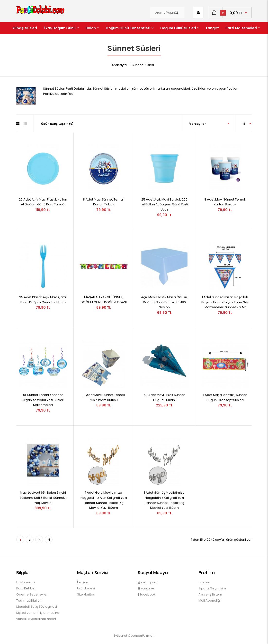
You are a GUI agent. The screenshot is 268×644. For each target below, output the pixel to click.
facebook (147, 594)
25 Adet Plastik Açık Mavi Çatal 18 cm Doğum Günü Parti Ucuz (43, 300)
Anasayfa (119, 65)
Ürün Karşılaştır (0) (57, 124)
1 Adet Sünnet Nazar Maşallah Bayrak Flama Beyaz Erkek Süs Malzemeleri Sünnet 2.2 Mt (225, 302)
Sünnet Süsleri (143, 65)
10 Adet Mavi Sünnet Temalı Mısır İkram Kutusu (104, 397)
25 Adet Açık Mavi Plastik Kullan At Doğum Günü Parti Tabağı (43, 202)
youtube (146, 588)
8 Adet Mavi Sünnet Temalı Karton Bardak (225, 202)
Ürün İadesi (86, 588)
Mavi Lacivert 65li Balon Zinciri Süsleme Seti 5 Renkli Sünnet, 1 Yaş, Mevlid (43, 498)
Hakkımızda (26, 582)
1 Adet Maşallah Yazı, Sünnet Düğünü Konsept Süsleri (225, 397)
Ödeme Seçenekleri (32, 594)
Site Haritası (86, 594)
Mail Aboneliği (210, 601)
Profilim (204, 582)
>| (49, 540)
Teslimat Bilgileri (29, 601)
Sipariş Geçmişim (212, 588)
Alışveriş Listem (210, 594)
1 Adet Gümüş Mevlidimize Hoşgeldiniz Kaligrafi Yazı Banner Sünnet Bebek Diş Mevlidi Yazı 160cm (164, 500)
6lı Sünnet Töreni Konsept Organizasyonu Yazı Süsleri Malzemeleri (43, 400)
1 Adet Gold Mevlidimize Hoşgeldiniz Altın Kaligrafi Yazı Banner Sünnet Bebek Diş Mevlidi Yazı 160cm (104, 500)
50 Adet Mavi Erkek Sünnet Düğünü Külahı (164, 397)
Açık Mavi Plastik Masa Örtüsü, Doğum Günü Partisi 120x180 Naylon (164, 302)
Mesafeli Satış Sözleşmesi (37, 607)
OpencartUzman (141, 636)
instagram (147, 582)
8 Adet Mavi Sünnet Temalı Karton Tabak (104, 202)
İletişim (83, 582)
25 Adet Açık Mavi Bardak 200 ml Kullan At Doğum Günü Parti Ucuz (164, 205)
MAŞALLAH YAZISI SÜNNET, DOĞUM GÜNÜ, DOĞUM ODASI (104, 300)
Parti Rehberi (26, 588)
